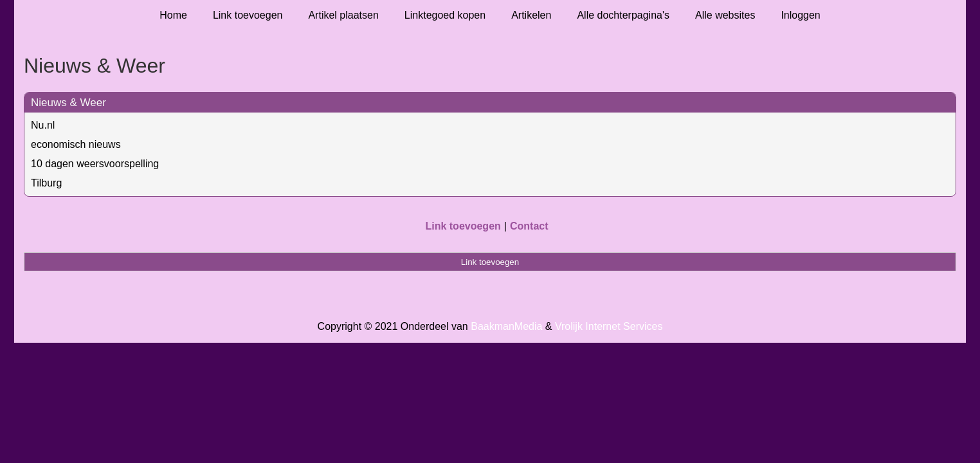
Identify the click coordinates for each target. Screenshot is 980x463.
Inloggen (800, 15)
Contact (529, 226)
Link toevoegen (248, 15)
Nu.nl (43, 125)
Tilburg (46, 183)
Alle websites (725, 15)
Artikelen (531, 15)
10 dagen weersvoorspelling (95, 164)
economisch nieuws (76, 144)
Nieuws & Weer (68, 103)
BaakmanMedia (506, 326)
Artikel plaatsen (343, 15)
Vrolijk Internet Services (609, 326)
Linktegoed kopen (445, 15)
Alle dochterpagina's (623, 15)
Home (173, 15)
